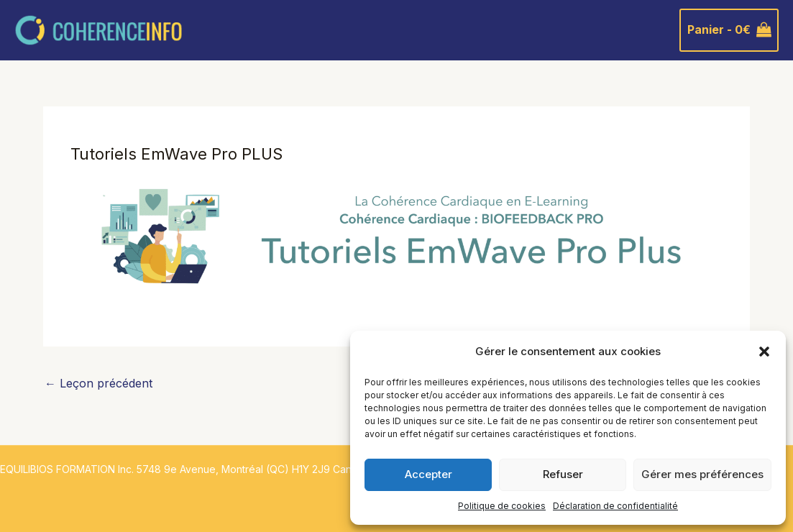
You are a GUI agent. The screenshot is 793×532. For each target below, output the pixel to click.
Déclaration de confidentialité (615, 506)
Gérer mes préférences (702, 474)
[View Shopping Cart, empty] (729, 30)
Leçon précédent (98, 383)
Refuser (563, 474)
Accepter (428, 474)
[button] (764, 352)
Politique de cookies (502, 506)
